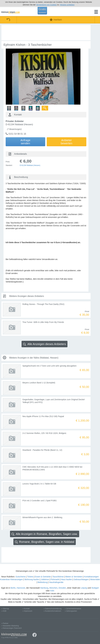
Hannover (21, 588)
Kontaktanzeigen (91, 577)
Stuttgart (95, 588)
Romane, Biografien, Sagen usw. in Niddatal (45, 542)
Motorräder (95, 579)
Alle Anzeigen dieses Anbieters (45, 344)
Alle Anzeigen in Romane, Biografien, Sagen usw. (45, 534)
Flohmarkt (55, 579)
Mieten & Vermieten (74, 577)
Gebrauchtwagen (81, 579)
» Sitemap (5, 609)
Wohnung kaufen (32, 579)
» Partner (5, 623)
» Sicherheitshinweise (73, 609)
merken (56, 20)
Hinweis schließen (67, 5)
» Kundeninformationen (52, 611)
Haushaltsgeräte (56, 582)
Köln (52, 591)
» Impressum (27, 611)
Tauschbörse (58, 577)
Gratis (42, 11)
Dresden (62, 588)
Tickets (30, 577)
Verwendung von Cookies (46, 5)
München (53, 588)
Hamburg (44, 588)
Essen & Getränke (43, 577)
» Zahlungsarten (71, 611)
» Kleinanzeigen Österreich (12, 628)
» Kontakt (26, 609)
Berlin (13, 588)
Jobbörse (45, 579)
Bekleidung (42, 582)
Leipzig (84, 588)
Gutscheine (20, 577)
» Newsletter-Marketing (10, 626)
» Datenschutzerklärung (53, 609)
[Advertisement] (46, 33)
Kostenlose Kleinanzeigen (11, 579)
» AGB (4, 611)
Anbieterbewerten (66, 142)
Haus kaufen (67, 579)
